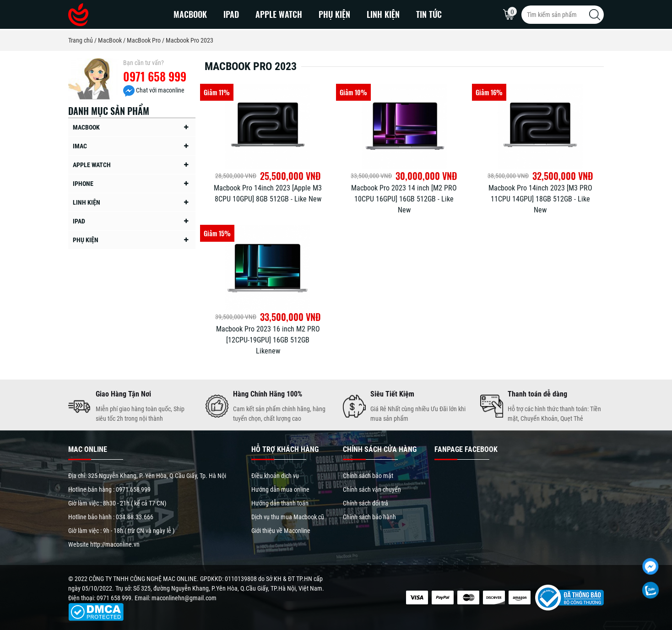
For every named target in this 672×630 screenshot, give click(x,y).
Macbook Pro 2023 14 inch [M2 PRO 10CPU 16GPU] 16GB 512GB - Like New (404, 199)
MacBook (190, 14)
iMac (80, 146)
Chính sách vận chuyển (372, 489)
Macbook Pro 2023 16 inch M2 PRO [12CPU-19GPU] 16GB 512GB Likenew (268, 340)
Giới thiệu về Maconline (281, 531)
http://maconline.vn (115, 544)
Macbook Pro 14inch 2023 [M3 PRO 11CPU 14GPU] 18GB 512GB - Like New (540, 199)
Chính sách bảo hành (369, 517)
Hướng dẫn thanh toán (280, 503)
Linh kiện (383, 14)
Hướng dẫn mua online (280, 489)
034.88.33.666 (135, 517)
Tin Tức (429, 14)
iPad (231, 14)
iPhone (83, 184)
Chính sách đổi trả (366, 503)
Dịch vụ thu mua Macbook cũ (288, 517)
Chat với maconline (154, 90)
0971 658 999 (155, 76)
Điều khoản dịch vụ (275, 476)
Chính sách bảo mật (368, 476)
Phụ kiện (334, 14)
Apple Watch (279, 14)
